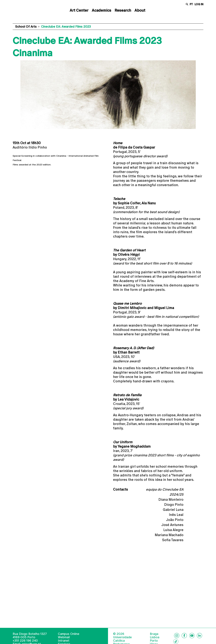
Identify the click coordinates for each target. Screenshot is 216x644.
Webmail (64, 642)
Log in (199, 4)
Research (123, 10)
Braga (154, 639)
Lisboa (155, 642)
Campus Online (69, 639)
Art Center (79, 10)
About (140, 10)
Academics (102, 10)
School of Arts (26, 27)
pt (191, 4)
